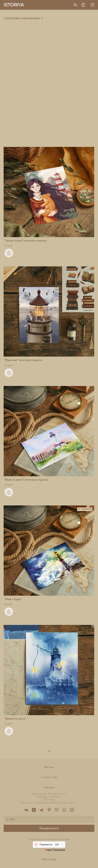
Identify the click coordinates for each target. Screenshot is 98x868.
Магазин (49, 767)
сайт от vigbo (49, 860)
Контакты (49, 787)
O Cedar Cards (49, 777)
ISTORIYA (14, 5)
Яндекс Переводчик (55, 850)
